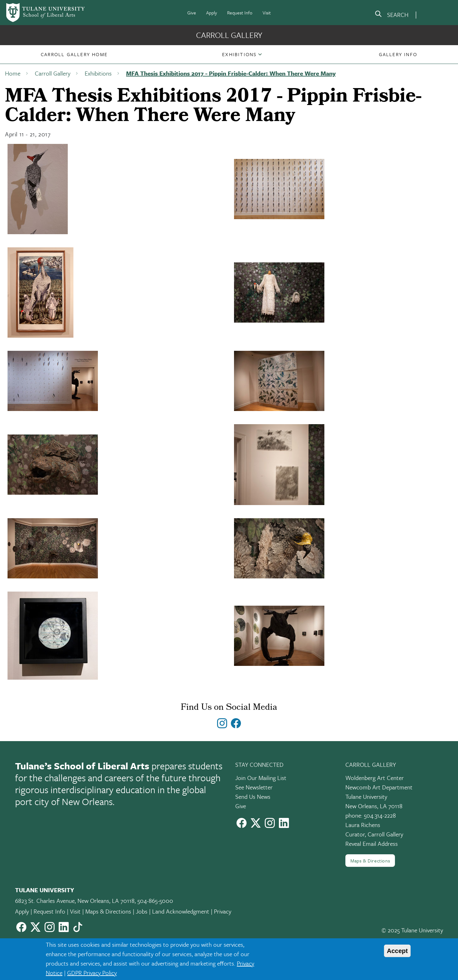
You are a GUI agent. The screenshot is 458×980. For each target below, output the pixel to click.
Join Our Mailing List (261, 778)
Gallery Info (398, 54)
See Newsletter (254, 787)
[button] (74, 54)
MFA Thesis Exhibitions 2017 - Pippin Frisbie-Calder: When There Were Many (231, 73)
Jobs (142, 911)
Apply (212, 13)
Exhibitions (239, 54)
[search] (391, 15)
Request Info (240, 13)
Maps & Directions (370, 861)
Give (192, 13)
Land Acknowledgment (181, 911)
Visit (267, 13)
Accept (397, 951)
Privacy (223, 911)
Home (13, 73)
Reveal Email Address (372, 843)
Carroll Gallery (229, 35)
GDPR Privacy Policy (92, 973)
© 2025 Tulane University (412, 930)
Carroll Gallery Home (74, 54)
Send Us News (253, 796)
